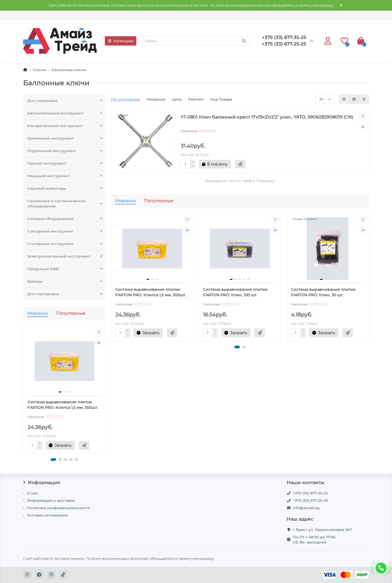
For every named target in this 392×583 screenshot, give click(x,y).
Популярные (71, 313)
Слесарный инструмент (66, 231)
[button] (53, 460)
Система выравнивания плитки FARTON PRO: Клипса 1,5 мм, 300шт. (63, 405)
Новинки (38, 313)
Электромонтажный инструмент (66, 256)
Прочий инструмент (66, 163)
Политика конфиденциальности (58, 508)
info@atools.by (306, 508)
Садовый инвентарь (66, 188)
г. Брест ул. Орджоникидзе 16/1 (322, 530)
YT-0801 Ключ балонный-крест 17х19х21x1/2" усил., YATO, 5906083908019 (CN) (267, 117)
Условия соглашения (47, 515)
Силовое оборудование (66, 219)
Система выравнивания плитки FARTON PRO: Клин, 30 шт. (323, 292)
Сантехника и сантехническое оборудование (66, 204)
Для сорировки (66, 101)
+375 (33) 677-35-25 (310, 493)
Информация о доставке (51, 500)
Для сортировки (66, 294)
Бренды (66, 281)
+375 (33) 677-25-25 (310, 500)
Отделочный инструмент (66, 151)
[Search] (196, 41)
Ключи (39, 70)
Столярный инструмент (66, 244)
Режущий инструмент (66, 176)
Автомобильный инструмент (66, 113)
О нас (32, 493)
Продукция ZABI (66, 269)
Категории (121, 41)
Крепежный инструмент (66, 138)
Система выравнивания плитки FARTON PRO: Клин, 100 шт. (235, 292)
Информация (42, 482)
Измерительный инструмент (66, 126)
